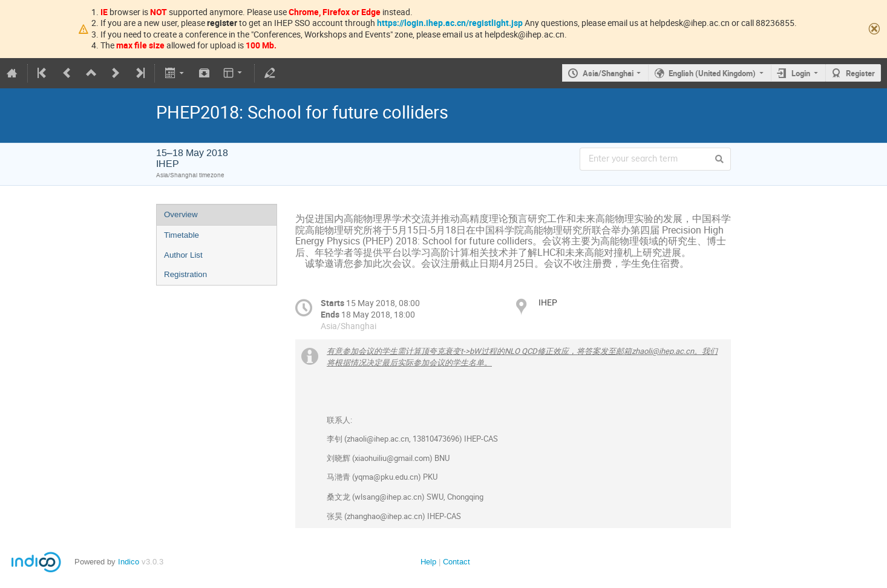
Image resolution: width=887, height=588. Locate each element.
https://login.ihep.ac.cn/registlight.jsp (450, 23)
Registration (185, 274)
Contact (457, 562)
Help (428, 562)
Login (801, 73)
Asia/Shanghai (608, 73)
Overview (181, 214)
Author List (183, 255)
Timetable (182, 235)
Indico (129, 562)
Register (860, 73)
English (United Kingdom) (712, 73)
